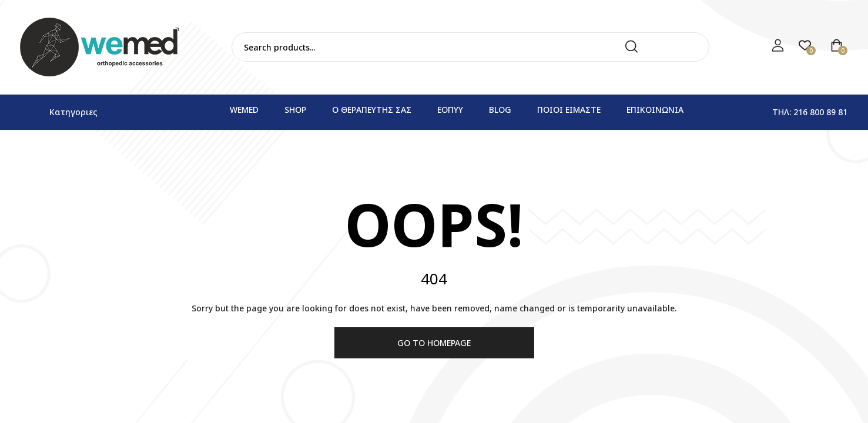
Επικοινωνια (655, 110)
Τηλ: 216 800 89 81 (810, 112)
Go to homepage (434, 343)
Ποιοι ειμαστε (569, 110)
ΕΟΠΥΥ (450, 110)
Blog (500, 110)
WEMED (244, 110)
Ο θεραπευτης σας (372, 110)
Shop (295, 110)
